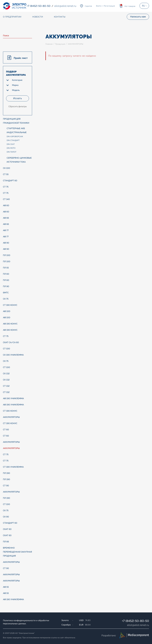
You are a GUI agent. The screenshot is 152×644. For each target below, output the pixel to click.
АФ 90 (6, 243)
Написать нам (138, 17)
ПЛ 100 (7, 255)
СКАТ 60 (7, 529)
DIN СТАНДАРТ (13, 140)
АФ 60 (6, 206)
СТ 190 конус (10, 305)
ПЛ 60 (6, 274)
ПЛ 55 (6, 268)
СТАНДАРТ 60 (10, 181)
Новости (38, 17)
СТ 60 (6, 430)
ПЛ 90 (6, 287)
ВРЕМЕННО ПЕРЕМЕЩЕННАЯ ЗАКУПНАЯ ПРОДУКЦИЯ (17, 552)
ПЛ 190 (6, 473)
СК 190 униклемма (13, 355)
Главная (49, 44)
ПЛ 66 (6, 542)
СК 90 (6, 517)
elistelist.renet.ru (138, 625)
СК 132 (6, 374)
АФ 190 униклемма (13, 399)
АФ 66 (6, 218)
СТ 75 (6, 187)
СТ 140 (6, 199)
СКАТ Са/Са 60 (11, 343)
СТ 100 (6, 349)
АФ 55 (6, 587)
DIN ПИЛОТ (12, 152)
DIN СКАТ (11, 144)
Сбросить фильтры (18, 107)
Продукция (60, 44)
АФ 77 (6, 230)
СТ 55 (6, 174)
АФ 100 (7, 311)
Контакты (60, 17)
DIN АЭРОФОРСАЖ (15, 137)
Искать (18, 98)
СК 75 (6, 299)
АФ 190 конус (10, 324)
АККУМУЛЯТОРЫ (11, 417)
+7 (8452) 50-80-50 (135, 621)
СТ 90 (6, 486)
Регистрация (109, 6)
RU (144, 6)
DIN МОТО (11, 148)
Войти (99, 6)
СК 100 (6, 168)
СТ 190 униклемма (13, 467)
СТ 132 (6, 386)
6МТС (6, 293)
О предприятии (12, 17)
